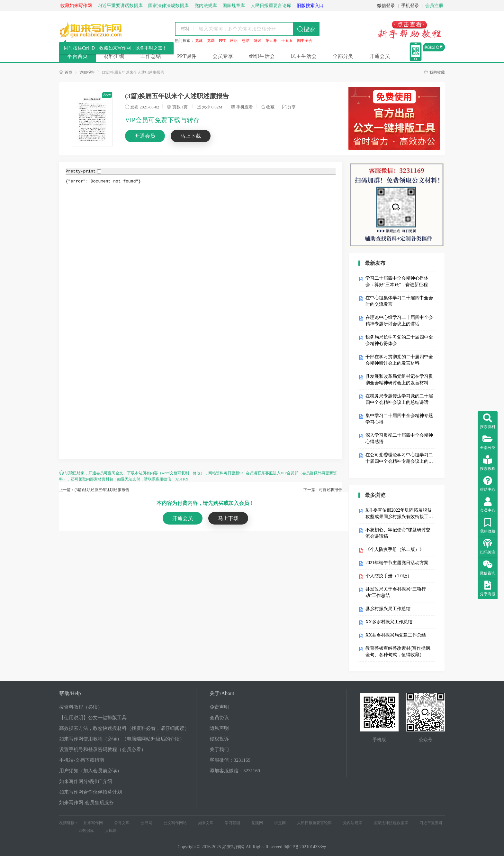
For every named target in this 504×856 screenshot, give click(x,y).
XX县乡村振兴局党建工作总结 (396, 635)
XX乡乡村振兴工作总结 (389, 622)
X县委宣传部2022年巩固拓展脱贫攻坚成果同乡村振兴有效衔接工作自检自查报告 (399, 514)
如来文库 (206, 823)
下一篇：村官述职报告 (323, 490)
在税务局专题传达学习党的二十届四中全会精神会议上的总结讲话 (399, 399)
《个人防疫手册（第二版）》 (395, 549)
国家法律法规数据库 (391, 823)
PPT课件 (187, 56)
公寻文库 (122, 823)
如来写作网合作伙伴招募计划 (90, 792)
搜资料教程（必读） (81, 707)
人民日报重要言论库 (314, 823)
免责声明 (219, 707)
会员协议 (219, 718)
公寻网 (147, 823)
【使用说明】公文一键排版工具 (93, 718)
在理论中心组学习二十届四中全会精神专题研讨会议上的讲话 (399, 321)
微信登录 (386, 6)
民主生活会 (304, 56)
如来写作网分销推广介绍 (86, 781)
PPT (222, 41)
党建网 (257, 823)
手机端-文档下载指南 (82, 760)
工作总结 (151, 56)
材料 (185, 29)
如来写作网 (93, 823)
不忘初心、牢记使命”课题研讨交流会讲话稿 (398, 533)
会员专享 (223, 56)
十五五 (287, 41)
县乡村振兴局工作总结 (388, 609)
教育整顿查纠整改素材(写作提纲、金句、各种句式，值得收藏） (400, 651)
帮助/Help (70, 693)
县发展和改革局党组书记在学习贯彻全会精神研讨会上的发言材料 (399, 380)
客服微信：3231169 (230, 760)
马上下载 (191, 136)
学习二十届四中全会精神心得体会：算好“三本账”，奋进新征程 (397, 281)
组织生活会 (262, 56)
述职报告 (87, 72)
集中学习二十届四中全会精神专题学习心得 (399, 419)
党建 (199, 41)
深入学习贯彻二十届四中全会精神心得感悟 (399, 438)
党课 (211, 41)
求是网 (280, 823)
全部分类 (343, 56)
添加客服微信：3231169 (235, 771)
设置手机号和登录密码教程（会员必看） (103, 749)
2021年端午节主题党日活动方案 (397, 563)
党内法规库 (353, 823)
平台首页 (77, 56)
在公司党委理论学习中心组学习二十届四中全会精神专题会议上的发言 (399, 459)
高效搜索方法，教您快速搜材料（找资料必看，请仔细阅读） (124, 728)
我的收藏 (434, 72)
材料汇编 (114, 56)
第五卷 (271, 41)
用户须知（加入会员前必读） (90, 771)
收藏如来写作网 (76, 6)
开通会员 (380, 56)
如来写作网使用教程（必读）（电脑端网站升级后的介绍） (122, 739)
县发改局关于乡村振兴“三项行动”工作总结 (396, 592)
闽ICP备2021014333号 (305, 847)
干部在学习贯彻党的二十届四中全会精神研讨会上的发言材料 (399, 360)
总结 (246, 41)
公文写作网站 (175, 823)
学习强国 (232, 823)
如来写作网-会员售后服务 (86, 803)
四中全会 (305, 41)
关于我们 (219, 749)
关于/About (222, 693)
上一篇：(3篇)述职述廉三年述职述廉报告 (94, 490)
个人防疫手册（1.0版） (389, 576)
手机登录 (410, 6)
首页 (66, 72)
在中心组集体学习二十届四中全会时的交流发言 (399, 301)
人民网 (111, 831)
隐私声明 (219, 728)
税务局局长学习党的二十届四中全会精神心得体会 (399, 340)
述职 (234, 41)
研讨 (257, 41)
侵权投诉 (219, 739)
